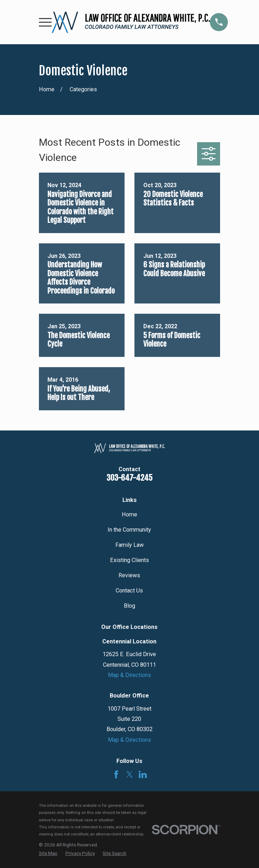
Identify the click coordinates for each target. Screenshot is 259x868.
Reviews (129, 575)
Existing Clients (129, 560)
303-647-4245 (129, 478)
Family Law (129, 545)
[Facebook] (116, 774)
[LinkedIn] (143, 774)
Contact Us (129, 591)
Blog (129, 606)
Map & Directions (129, 675)
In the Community (129, 530)
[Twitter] (130, 774)
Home (129, 514)
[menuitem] (48, 853)
